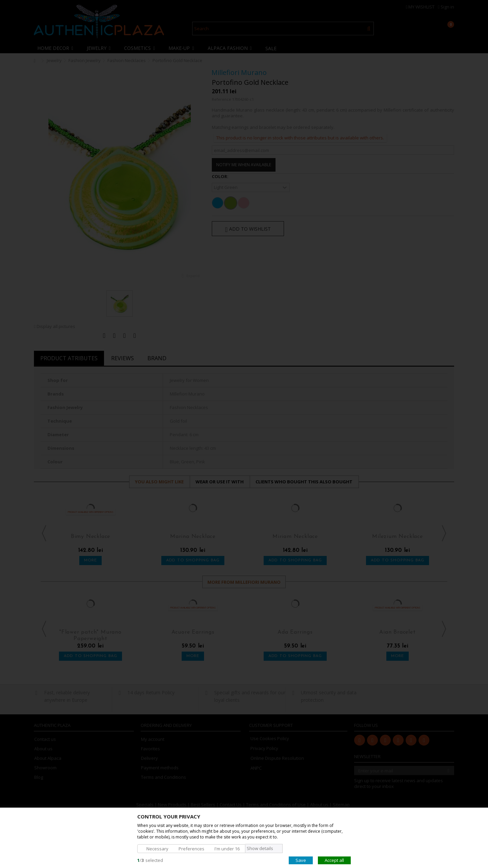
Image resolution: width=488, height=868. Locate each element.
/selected (150, 860)
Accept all (334, 860)
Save (301, 860)
